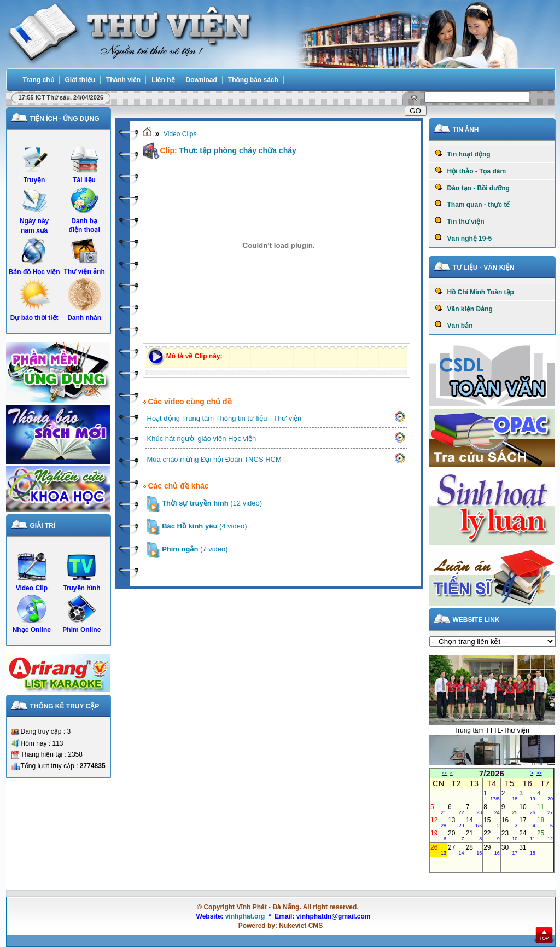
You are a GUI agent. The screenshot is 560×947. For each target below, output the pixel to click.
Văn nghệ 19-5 (463, 238)
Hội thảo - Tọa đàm (471, 171)
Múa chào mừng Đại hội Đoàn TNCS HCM (214, 459)
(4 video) (204, 527)
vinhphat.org (245, 916)
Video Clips (180, 134)
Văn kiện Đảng (464, 309)
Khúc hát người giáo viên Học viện (202, 438)
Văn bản (454, 325)
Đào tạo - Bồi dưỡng (472, 188)
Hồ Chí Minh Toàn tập (474, 292)
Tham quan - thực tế (472, 204)
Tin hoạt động (463, 154)
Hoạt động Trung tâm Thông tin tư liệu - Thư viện (224, 418)
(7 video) (195, 550)
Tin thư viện (460, 221)
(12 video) (212, 504)
